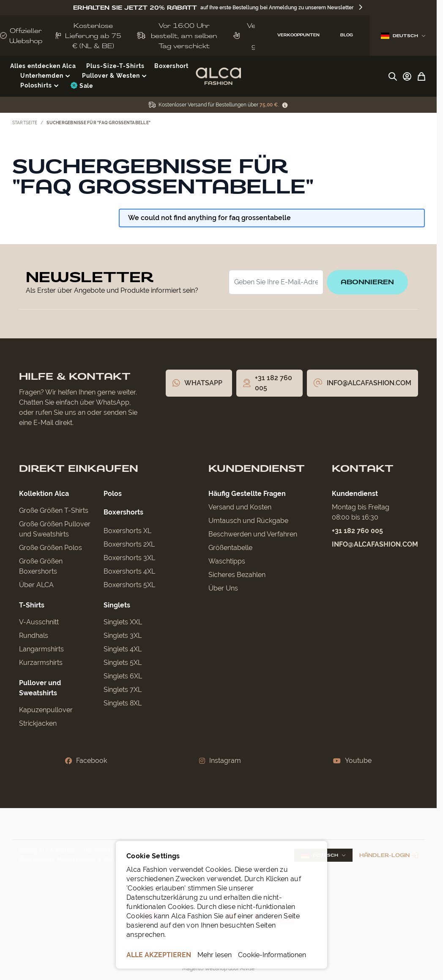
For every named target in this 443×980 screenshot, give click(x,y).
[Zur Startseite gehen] (218, 76)
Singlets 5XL (123, 663)
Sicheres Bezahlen (237, 575)
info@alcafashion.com (375, 544)
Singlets (117, 605)
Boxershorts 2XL (129, 544)
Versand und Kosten (240, 507)
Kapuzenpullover (46, 710)
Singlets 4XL (123, 649)
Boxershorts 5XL (129, 585)
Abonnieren (367, 282)
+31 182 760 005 (357, 531)
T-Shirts (32, 605)
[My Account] (407, 76)
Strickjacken (38, 723)
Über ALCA (36, 585)
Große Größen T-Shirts (54, 510)
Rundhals (34, 636)
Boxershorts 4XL (129, 571)
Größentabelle (230, 548)
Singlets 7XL (123, 690)
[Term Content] (285, 105)
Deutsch (403, 36)
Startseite (25, 123)
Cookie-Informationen (272, 955)
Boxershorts (123, 512)
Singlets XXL (123, 622)
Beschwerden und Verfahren (253, 534)
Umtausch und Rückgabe (248, 521)
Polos (113, 494)
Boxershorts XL (127, 531)
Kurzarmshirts (41, 663)
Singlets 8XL (123, 703)
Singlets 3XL (123, 636)
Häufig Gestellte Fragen (247, 494)
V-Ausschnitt (39, 622)
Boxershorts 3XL (129, 558)
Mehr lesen (215, 955)
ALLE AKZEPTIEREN (159, 955)
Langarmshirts (41, 649)
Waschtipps (227, 561)
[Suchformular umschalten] (393, 76)
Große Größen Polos (51, 548)
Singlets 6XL (123, 676)
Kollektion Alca (44, 494)
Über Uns (223, 588)
